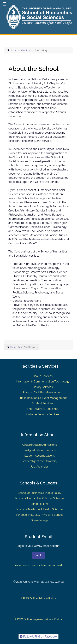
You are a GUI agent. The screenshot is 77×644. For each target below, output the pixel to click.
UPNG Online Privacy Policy (38, 598)
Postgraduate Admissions (40, 450)
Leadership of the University (40, 461)
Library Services (43, 387)
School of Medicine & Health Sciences (40, 509)
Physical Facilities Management (43, 392)
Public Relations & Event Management (43, 398)
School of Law (39, 504)
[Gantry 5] (38, 17)
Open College (40, 520)
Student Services (43, 403)
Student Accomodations (40, 456)
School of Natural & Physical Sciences (40, 515)
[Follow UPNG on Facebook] (38, 637)
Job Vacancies (40, 467)
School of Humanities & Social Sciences (39, 498)
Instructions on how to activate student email (38, 565)
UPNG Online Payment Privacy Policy (38, 619)
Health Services (43, 376)
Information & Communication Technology (43, 382)
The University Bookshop (43, 409)
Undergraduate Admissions (40, 445)
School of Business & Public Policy (39, 493)
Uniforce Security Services (43, 414)
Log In (38, 555)
